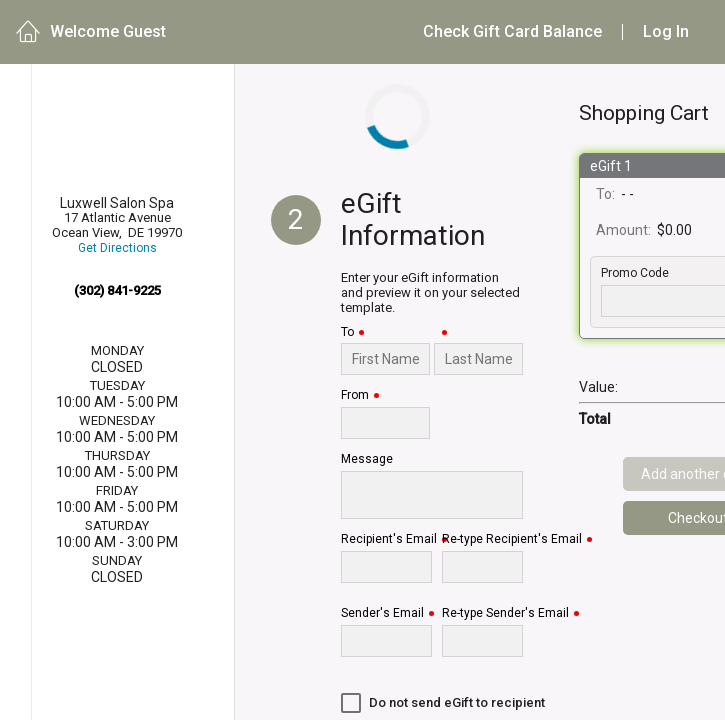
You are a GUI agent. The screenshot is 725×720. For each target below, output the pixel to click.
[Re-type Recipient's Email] (482, 567)
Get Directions (117, 248)
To (347, 332)
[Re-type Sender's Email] (482, 641)
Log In (666, 31)
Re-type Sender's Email (505, 613)
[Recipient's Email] (386, 567)
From (355, 395)
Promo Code (635, 273)
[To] (385, 359)
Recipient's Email (389, 539)
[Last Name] (478, 359)
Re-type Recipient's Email (512, 539)
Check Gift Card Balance (512, 31)
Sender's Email (382, 613)
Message (367, 459)
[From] (385, 423)
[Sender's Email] (386, 641)
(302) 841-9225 (117, 290)
